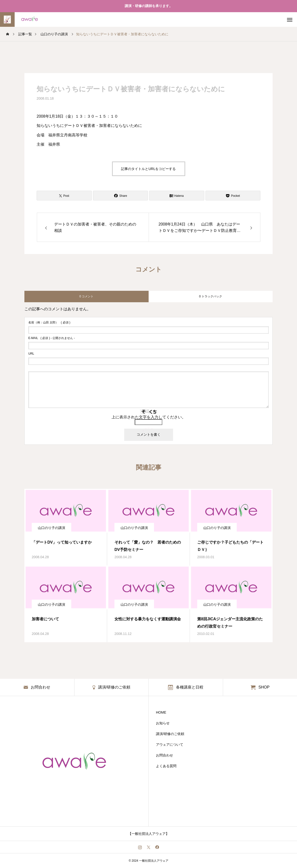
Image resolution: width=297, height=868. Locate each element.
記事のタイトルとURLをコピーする (148, 169)
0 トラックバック (211, 296)
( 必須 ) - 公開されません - (52, 338)
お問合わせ (164, 755)
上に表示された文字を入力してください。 (149, 417)
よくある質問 (166, 766)
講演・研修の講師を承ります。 (149, 6)
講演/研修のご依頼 (170, 734)
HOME (161, 712)
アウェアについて (170, 745)
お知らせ (163, 723)
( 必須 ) (49, 322)
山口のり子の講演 (51, 528)
